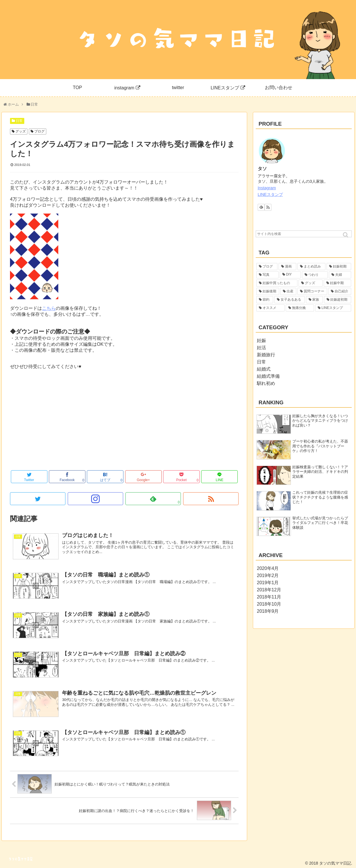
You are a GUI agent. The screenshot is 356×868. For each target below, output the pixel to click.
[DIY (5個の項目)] (290, 275)
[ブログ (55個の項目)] (267, 267)
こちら (49, 308)
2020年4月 (268, 568)
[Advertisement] (124, 423)
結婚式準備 (268, 376)
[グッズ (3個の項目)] (311, 283)
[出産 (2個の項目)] (288, 291)
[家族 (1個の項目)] (314, 300)
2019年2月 (268, 575)
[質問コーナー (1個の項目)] (312, 291)
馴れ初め (266, 383)
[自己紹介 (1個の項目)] (340, 291)
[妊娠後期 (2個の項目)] (268, 291)
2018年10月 (269, 604)
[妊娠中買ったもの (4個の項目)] (277, 283)
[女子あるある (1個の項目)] (290, 300)
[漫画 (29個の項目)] (287, 267)
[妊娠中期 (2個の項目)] (337, 283)
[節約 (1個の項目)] (265, 300)
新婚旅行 (266, 355)
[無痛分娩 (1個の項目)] (300, 308)
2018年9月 (268, 611)
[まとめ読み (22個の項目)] (311, 267)
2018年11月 (269, 597)
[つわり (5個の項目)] (315, 275)
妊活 (261, 348)
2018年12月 (269, 590)
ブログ (39, 131)
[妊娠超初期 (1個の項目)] (338, 300)
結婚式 (264, 369)
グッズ (21, 131)
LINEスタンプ (270, 194)
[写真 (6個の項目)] (267, 275)
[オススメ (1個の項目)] (270, 308)
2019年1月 (268, 583)
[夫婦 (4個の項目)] (340, 275)
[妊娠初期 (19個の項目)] (339, 267)
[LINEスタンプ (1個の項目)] (333, 308)
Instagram (267, 188)
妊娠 (261, 340)
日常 (19, 121)
